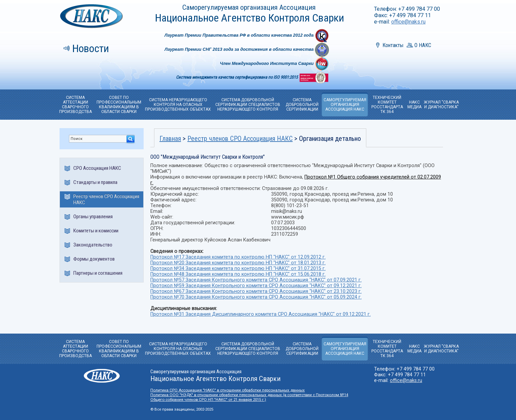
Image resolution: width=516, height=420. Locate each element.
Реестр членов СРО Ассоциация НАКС (106, 199)
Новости (91, 48)
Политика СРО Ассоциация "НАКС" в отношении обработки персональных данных (228, 390)
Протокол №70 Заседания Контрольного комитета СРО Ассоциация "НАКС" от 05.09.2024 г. (256, 297)
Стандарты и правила (95, 182)
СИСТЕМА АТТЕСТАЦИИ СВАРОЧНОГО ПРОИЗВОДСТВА (76, 105)
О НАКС (423, 45)
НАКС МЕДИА (414, 105)
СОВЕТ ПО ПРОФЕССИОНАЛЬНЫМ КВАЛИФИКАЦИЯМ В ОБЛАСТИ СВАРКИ (119, 105)
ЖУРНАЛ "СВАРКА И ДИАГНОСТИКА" (441, 105)
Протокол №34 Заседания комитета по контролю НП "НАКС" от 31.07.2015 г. (238, 269)
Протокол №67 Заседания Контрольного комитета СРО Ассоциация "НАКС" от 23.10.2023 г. (256, 291)
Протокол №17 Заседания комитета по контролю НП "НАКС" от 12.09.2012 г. (238, 257)
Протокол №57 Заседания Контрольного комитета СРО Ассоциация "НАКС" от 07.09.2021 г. (256, 280)
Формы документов (94, 259)
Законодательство (93, 245)
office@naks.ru (408, 22)
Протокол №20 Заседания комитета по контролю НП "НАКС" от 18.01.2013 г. (238, 263)
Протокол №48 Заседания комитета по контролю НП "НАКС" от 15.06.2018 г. (238, 274)
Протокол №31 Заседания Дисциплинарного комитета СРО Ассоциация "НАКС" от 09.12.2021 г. (261, 314)
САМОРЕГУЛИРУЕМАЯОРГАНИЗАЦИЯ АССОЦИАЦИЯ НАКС (345, 105)
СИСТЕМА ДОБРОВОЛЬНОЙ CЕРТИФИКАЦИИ (302, 105)
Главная (170, 139)
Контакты (393, 45)
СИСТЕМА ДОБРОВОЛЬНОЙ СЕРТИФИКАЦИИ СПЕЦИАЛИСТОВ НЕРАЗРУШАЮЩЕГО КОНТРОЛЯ (248, 105)
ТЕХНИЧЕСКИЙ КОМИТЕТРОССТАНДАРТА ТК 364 (387, 105)
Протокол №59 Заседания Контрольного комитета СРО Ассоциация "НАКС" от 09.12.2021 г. (256, 286)
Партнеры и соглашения (98, 273)
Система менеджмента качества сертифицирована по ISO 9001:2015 (237, 77)
